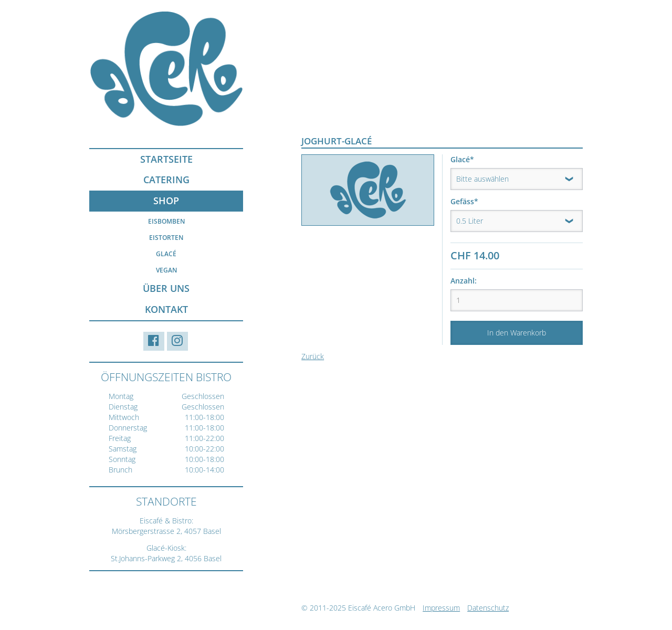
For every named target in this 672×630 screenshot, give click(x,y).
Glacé (166, 254)
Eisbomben (166, 221)
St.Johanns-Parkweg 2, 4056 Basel (166, 558)
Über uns (166, 288)
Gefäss (469, 201)
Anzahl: (464, 281)
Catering (166, 180)
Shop (166, 201)
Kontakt (166, 309)
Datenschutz (488, 608)
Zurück (313, 356)
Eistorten (166, 238)
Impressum (441, 608)
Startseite (166, 159)
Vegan (166, 270)
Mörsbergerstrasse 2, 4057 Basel (166, 531)
